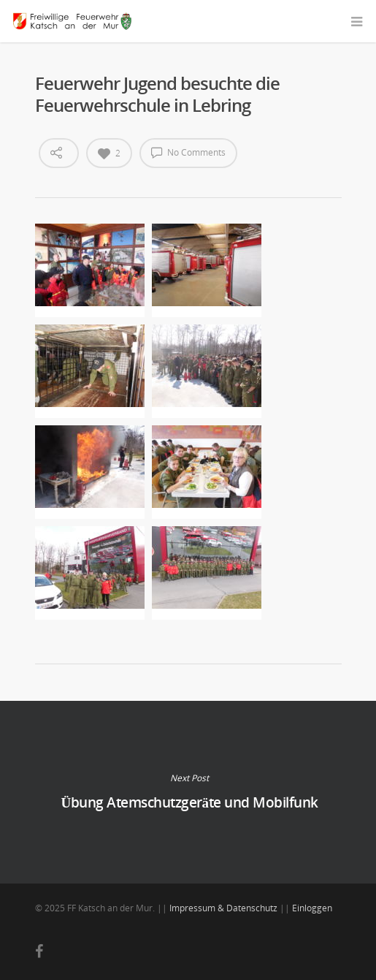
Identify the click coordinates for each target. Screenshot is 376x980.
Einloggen (312, 908)
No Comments (188, 152)
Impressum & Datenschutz (223, 908)
